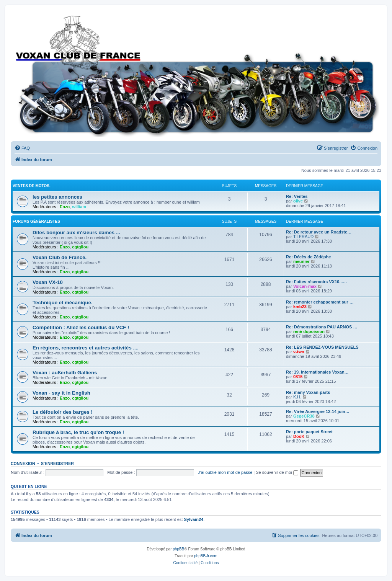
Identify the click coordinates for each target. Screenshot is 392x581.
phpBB (178, 549)
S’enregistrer (57, 463)
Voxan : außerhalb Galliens (65, 373)
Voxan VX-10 (48, 282)
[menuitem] (22, 148)
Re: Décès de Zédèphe (308, 257)
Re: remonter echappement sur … (320, 302)
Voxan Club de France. (60, 257)
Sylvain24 (194, 519)
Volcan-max (305, 286)
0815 (298, 377)
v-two (299, 352)
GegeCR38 (304, 416)
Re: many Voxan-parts (308, 392)
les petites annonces (57, 197)
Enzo (65, 207)
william (79, 207)
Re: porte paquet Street (309, 432)
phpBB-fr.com (206, 556)
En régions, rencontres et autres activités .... (86, 348)
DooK (299, 436)
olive (298, 201)
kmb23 (300, 307)
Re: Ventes (297, 196)
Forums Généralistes (36, 221)
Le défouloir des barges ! (63, 412)
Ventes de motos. (32, 186)
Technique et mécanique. (63, 303)
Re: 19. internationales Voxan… (317, 372)
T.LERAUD (303, 237)
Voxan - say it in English (61, 393)
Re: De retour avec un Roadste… (319, 232)
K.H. (297, 397)
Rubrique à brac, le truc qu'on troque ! (78, 432)
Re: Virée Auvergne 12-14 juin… (318, 411)
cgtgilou (80, 247)
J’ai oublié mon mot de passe (225, 472)
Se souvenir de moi (277, 472)
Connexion (23, 463)
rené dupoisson (309, 331)
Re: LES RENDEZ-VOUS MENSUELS (322, 347)
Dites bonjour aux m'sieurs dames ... (76, 233)
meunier (301, 261)
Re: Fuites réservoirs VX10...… (317, 282)
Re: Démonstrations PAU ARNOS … (322, 327)
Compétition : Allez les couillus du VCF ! (81, 327)
